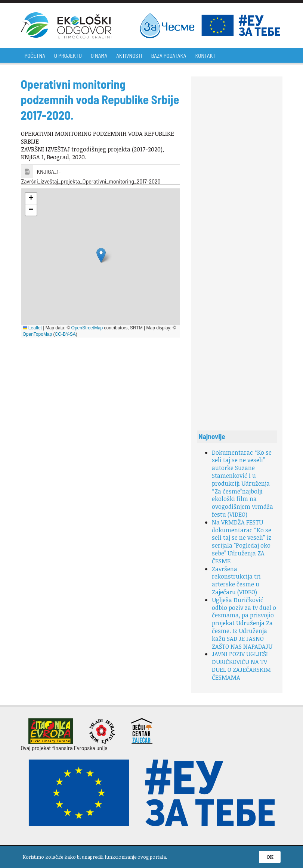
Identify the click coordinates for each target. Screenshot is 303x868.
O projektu (68, 56)
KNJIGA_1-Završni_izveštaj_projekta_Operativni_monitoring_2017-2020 (91, 176)
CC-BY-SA (65, 334)
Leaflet (32, 328)
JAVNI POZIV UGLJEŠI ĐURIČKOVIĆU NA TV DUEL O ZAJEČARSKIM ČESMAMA (241, 665)
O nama (99, 56)
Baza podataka (169, 56)
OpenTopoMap (38, 334)
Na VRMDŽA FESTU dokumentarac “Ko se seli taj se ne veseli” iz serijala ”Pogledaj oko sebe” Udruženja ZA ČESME (242, 542)
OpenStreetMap (87, 328)
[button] (101, 255)
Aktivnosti (129, 56)
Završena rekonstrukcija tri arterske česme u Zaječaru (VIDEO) (236, 580)
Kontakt (205, 56)
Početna (35, 56)
